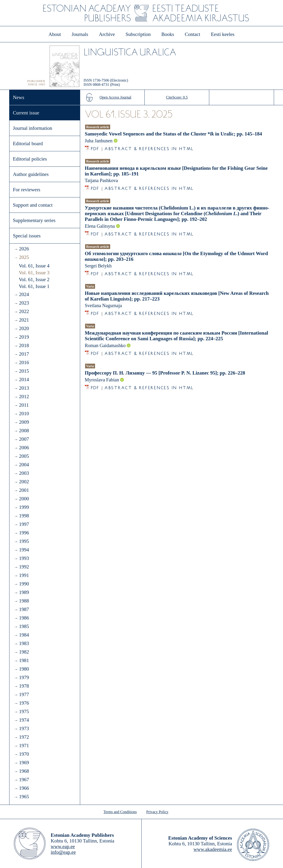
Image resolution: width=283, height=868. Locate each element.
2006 (24, 448)
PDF (95, 147)
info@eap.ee (63, 852)
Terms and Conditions (120, 812)
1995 (24, 541)
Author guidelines (31, 174)
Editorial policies (30, 159)
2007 (24, 439)
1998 (24, 516)
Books (168, 34)
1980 (24, 669)
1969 (24, 763)
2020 (24, 328)
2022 (24, 311)
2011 (24, 405)
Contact (192, 34)
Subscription (138, 34)
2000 (24, 499)
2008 (24, 431)
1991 (24, 575)
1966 (24, 788)
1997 (24, 524)
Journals (80, 34)
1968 (24, 771)
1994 (24, 550)
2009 (24, 422)
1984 (24, 635)
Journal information (33, 128)
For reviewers (27, 190)
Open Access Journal (115, 97)
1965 (24, 797)
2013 (24, 388)
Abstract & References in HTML (149, 147)
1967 (24, 780)
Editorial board (28, 144)
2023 (24, 303)
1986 (24, 618)
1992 (24, 567)
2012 (24, 397)
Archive (107, 34)
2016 (24, 362)
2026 (24, 249)
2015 (24, 371)
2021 (24, 320)
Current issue (26, 113)
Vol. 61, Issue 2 (34, 279)
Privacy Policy (157, 812)
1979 (24, 677)
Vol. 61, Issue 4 (34, 266)
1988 (24, 601)
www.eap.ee (63, 846)
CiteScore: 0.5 (177, 97)
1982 (24, 652)
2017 (24, 354)
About (55, 34)
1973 (24, 728)
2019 (24, 337)
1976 (24, 703)
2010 (24, 414)
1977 (24, 694)
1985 (24, 626)
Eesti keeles (223, 34)
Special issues (27, 236)
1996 (24, 533)
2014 (24, 379)
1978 (24, 686)
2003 (24, 473)
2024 (24, 294)
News (19, 97)
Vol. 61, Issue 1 (34, 286)
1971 (24, 746)
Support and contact (33, 205)
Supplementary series (34, 220)
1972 (24, 737)
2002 (24, 482)
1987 (24, 609)
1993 (24, 558)
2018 (24, 345)
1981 (24, 660)
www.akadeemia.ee (213, 849)
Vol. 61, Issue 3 (34, 273)
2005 (24, 456)
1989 (24, 592)
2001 (24, 490)
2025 (24, 257)
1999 (24, 507)
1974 (24, 720)
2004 (24, 465)
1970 (24, 754)
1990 (24, 584)
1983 (24, 643)
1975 (24, 711)
